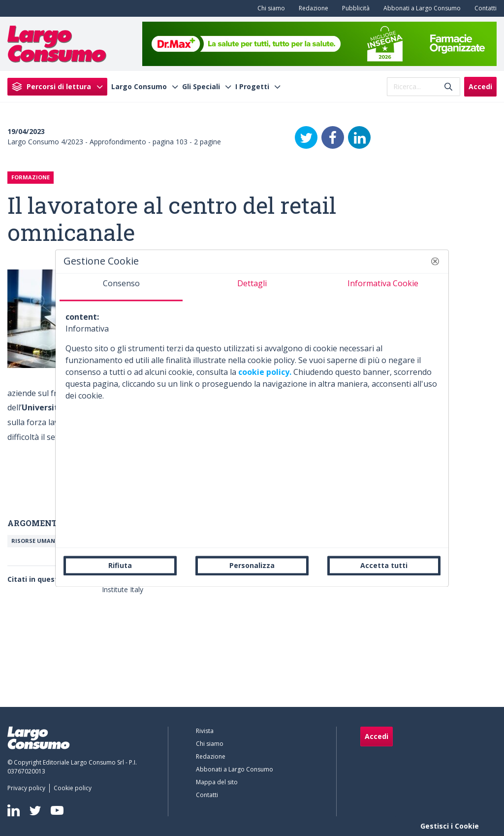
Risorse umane (35, 541)
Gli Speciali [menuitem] (201, 87)
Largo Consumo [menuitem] (139, 87)
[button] (435, 261)
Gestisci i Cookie (450, 826)
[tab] (121, 287)
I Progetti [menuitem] (252, 87)
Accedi (480, 86)
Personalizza (252, 565)
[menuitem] (269, 8)
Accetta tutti (384, 565)
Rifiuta (120, 565)
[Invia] (448, 86)
